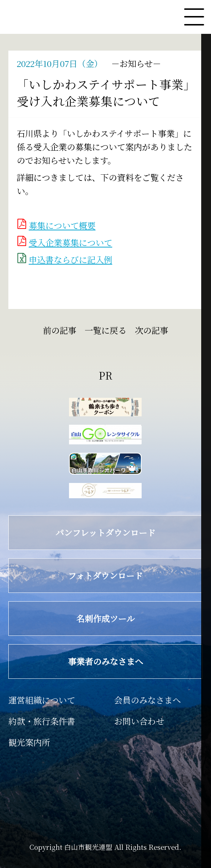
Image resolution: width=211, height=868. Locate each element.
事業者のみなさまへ (80, 661)
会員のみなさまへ (147, 700)
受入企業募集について (70, 242)
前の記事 (53, 330)
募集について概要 (62, 225)
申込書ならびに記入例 (70, 259)
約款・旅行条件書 (42, 721)
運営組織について (42, 700)
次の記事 (158, 330)
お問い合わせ (139, 721)
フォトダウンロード (80, 575)
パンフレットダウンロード (86, 532)
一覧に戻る (106, 330)
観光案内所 (29, 742)
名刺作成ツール (76, 618)
